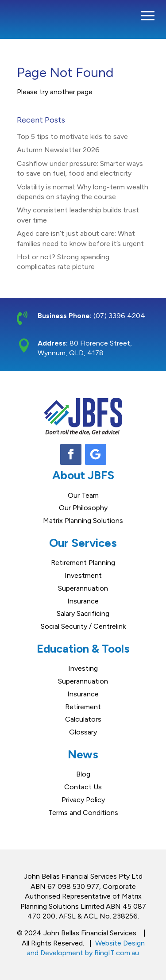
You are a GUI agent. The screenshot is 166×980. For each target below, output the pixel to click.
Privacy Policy (83, 800)
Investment (83, 575)
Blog (83, 774)
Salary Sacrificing (83, 613)
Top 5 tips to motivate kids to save (72, 136)
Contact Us (83, 787)
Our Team (83, 495)
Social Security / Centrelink (83, 626)
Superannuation (83, 588)
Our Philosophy (83, 508)
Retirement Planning (83, 563)
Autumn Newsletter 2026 (58, 150)
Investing (83, 668)
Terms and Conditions (83, 813)
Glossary (83, 732)
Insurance (83, 601)
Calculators (83, 719)
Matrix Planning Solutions (83, 521)
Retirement (83, 707)
